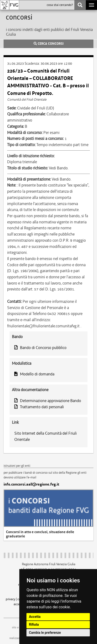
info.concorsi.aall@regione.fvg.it (31, 484)
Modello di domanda (34, 374)
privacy (10, 599)
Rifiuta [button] (34, 624)
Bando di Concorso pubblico (40, 348)
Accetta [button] (35, 617)
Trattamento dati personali (39, 407)
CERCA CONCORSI (49, 44)
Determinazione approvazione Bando (48, 401)
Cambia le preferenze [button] (45, 633)
